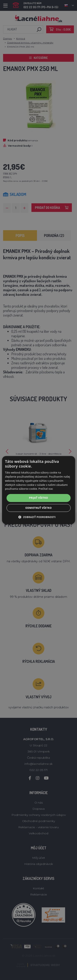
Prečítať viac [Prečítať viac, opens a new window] (46, 489)
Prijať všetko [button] (38, 498)
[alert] (38, 490)
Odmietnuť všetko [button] (38, 508)
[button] (38, 517)
